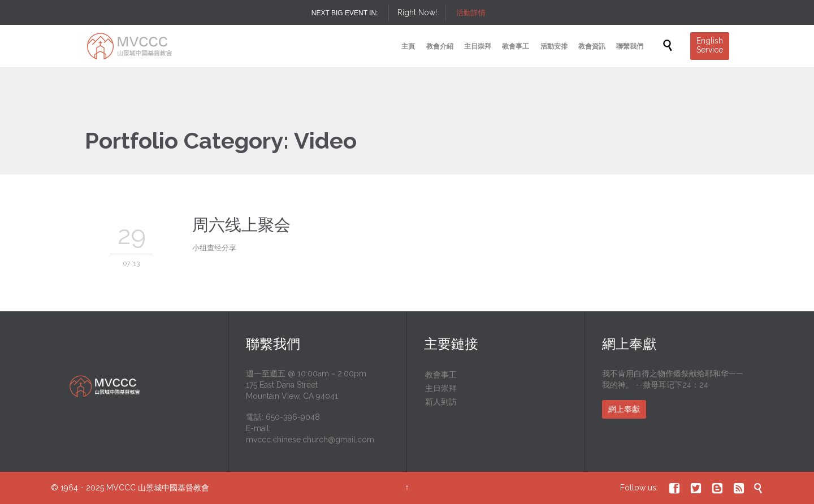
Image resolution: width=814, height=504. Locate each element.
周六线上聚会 (241, 225)
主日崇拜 (441, 388)
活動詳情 (471, 13)
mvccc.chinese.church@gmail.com (310, 440)
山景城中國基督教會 (174, 488)
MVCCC (121, 488)
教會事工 (441, 375)
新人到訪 (441, 402)
